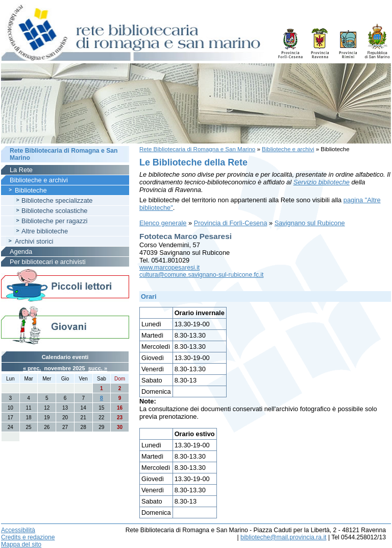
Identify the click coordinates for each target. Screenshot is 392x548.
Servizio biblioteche (322, 182)
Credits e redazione (28, 537)
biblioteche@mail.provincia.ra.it (283, 537)
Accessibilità (18, 530)
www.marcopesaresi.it (169, 268)
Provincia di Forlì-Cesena (231, 223)
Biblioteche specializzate (57, 200)
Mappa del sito (21, 544)
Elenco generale (163, 223)
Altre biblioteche (45, 231)
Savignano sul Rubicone (310, 223)
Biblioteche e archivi (288, 149)
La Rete (21, 170)
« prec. (32, 368)
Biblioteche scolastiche (54, 211)
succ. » (98, 368)
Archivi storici (34, 241)
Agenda (21, 252)
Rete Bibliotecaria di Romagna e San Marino (197, 149)
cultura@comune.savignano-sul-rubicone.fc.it (201, 275)
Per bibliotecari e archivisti (48, 262)
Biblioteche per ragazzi (54, 221)
